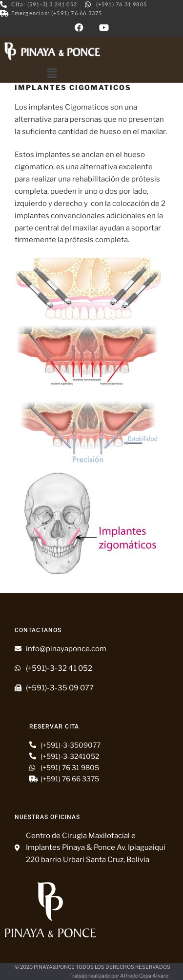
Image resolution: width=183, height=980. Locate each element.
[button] (52, 74)
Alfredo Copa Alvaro (144, 976)
